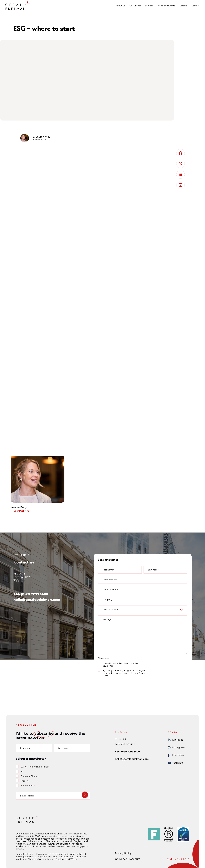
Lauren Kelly (43, 137)
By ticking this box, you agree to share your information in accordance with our (124, 673)
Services (149, 6)
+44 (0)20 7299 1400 (31, 594)
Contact (195, 6)
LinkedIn (175, 740)
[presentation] (118, 684)
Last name (63, 748)
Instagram (176, 748)
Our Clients (135, 6)
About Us (121, 6)
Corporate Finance (30, 776)
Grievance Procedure (128, 859)
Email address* (110, 580)
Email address (27, 796)
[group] (42, 484)
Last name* (154, 570)
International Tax (29, 786)
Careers (183, 6)
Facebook (176, 755)
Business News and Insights (35, 767)
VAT (22, 771)
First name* (108, 570)
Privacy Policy (123, 853)
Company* (108, 600)
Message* (107, 619)
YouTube (175, 763)
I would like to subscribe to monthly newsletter (120, 665)
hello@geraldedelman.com (37, 600)
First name (26, 748)
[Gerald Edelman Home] (17, 6)
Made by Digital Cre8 (178, 859)
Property (25, 781)
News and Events (166, 6)
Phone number (110, 590)
